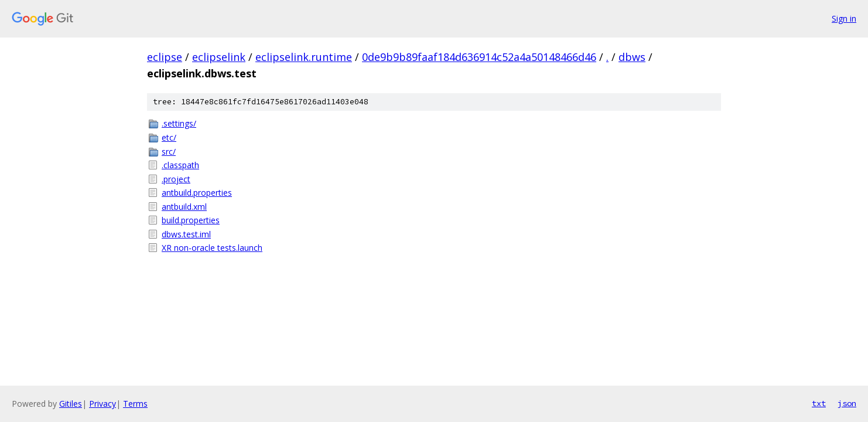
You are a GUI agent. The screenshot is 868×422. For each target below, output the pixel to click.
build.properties (191, 220)
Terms (135, 404)
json (847, 403)
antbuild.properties (197, 193)
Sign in (844, 18)
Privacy (102, 404)
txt (819, 403)
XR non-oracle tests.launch (212, 248)
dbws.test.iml (186, 234)
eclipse (165, 57)
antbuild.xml (184, 207)
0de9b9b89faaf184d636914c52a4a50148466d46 (479, 57)
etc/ (169, 137)
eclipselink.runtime (304, 57)
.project (176, 179)
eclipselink (219, 57)
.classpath (180, 165)
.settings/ (179, 123)
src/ (169, 152)
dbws (632, 57)
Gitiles (71, 404)
